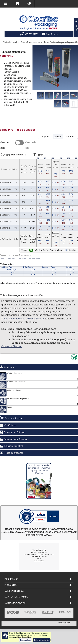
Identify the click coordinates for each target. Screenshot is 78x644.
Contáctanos (50, 34)
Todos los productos (14, 453)
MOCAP (67, 623)
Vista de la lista (31, 145)
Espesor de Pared (56, 170)
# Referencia (6, 169)
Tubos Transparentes (30, 42)
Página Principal (10, 42)
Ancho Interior (41, 170)
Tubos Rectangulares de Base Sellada (23, 319)
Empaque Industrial (14, 446)
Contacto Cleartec (12, 346)
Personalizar (26, 640)
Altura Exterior (71, 170)
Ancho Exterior (64, 170)
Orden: (16, 155)
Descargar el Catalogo (14, 432)
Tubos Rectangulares (53, 42)
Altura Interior (48, 170)
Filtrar (46, 154)
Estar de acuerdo (42, 640)
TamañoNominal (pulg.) (24, 169)
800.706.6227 (29, 34)
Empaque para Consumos (16, 439)
